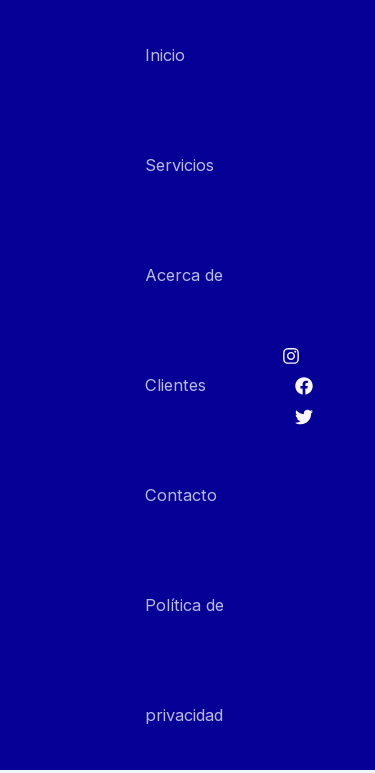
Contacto (181, 495)
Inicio (165, 55)
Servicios (179, 165)
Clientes (175, 385)
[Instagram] (291, 356)
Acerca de (184, 275)
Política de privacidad (184, 660)
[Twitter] (304, 417)
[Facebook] (304, 386)
